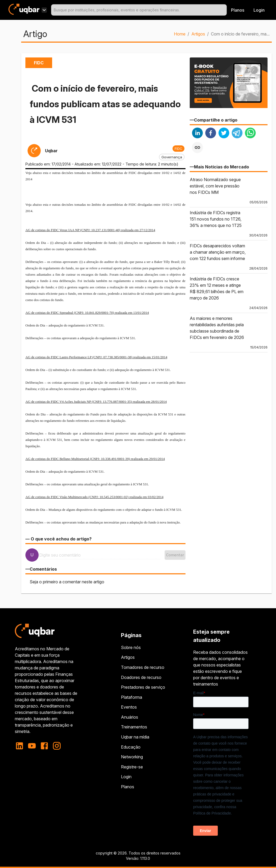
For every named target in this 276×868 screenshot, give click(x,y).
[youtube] (32, 746)
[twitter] (224, 134)
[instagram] (57, 746)
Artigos (198, 34)
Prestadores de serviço (143, 687)
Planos (238, 10)
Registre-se (132, 767)
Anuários (130, 717)
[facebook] (211, 134)
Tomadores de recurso (143, 667)
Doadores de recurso (141, 677)
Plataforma (132, 697)
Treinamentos (134, 727)
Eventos (129, 707)
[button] (178, 149)
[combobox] (139, 10)
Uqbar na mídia (135, 737)
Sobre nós (131, 647)
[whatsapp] (250, 134)
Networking (132, 757)
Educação (131, 747)
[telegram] (237, 134)
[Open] (224, 10)
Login (126, 777)
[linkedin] (197, 134)
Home (180, 34)
